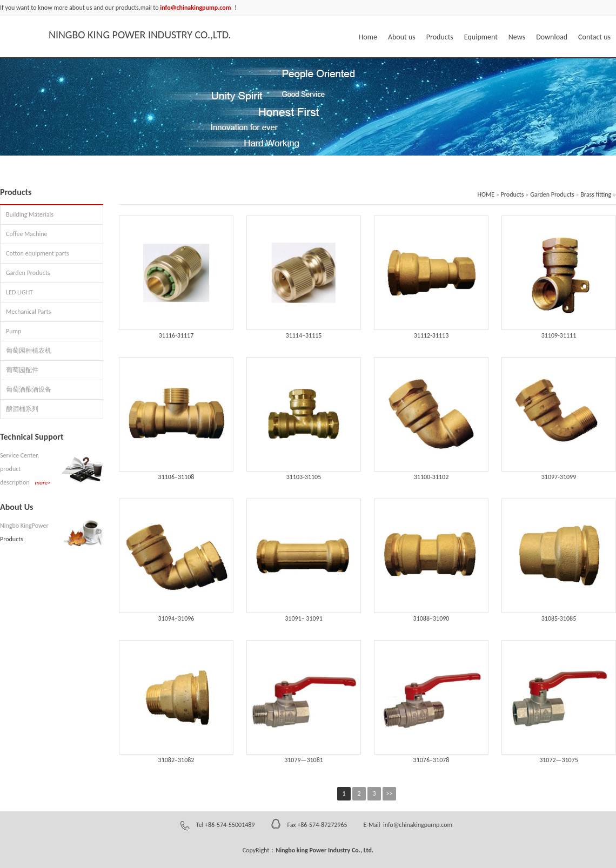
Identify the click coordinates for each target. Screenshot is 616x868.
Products (440, 37)
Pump (14, 331)
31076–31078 (431, 760)
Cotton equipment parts (38, 253)
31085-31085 (559, 618)
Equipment (481, 37)
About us (402, 37)
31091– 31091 (304, 618)
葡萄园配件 (22, 370)
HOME (486, 194)
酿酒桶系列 (22, 409)
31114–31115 (304, 335)
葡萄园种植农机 (29, 351)
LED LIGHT (19, 292)
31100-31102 (431, 477)
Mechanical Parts (28, 312)
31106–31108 (176, 477)
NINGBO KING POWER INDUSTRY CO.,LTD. (140, 35)
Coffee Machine (27, 234)
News (517, 37)
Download (552, 37)
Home (368, 37)
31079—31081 (304, 760)
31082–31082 (176, 760)
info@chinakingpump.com (417, 825)
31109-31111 (559, 335)
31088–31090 (431, 618)
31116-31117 (176, 335)
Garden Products (28, 273)
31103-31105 (304, 477)
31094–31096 (176, 618)
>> (390, 793)
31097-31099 (559, 477)
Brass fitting (596, 194)
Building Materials (30, 214)
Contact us (594, 37)
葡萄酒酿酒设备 (29, 389)
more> (43, 483)
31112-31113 (431, 335)
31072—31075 (559, 760)
